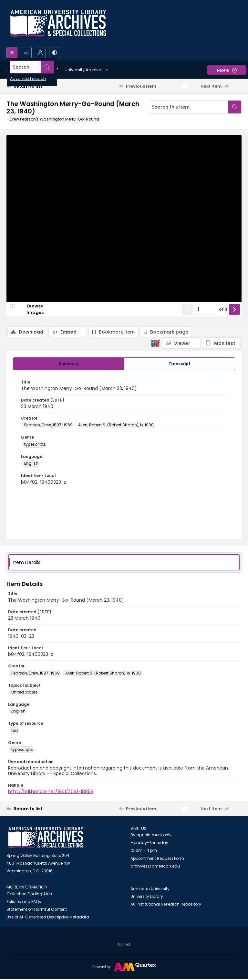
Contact (124, 946)
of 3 (223, 339)
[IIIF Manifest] (221, 150)
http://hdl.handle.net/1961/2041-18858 (51, 793)
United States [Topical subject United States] (24, 693)
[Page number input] (206, 338)
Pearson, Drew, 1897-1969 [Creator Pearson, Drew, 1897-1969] (48, 426)
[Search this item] (189, 107)
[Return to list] (37, 86)
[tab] (69, 365)
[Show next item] (234, 338)
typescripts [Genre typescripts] (35, 446)
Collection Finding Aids (29, 895)
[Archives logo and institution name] (58, 24)
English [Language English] (31, 465)
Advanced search (28, 78)
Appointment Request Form (157, 860)
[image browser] (31, 338)
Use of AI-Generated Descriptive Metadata (48, 918)
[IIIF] (155, 149)
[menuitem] (124, 945)
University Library (147, 898)
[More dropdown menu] (227, 70)
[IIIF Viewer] (181, 150)
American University (150, 890)
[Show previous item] (188, 338)
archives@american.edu (155, 867)
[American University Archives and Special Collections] (46, 839)
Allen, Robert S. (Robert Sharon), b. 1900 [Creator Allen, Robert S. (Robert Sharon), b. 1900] (116, 426)
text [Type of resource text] (15, 731)
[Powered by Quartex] (124, 968)
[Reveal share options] (26, 53)
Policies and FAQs (24, 903)
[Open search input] (12, 53)
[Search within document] (235, 107)
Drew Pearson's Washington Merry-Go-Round (54, 119)
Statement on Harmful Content (37, 911)
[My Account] (40, 53)
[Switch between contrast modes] (55, 53)
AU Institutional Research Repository (166, 905)
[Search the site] (100, 67)
